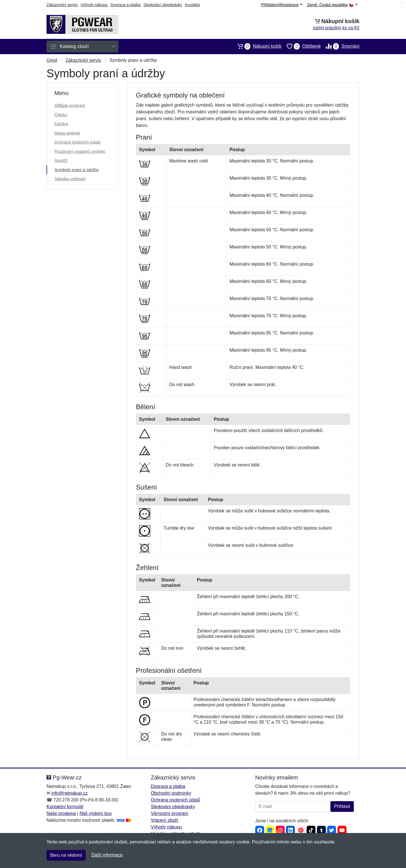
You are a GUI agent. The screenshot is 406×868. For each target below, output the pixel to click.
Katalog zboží (83, 46)
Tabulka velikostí (70, 179)
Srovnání (340, 46)
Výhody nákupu (94, 5)
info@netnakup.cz (69, 793)
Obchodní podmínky (171, 793)
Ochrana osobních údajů (77, 142)
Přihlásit (342, 806)
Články (61, 115)
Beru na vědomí (66, 855)
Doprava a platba (126, 5)
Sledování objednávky (163, 5)
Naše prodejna (61, 813)
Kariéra (61, 124)
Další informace (107, 855)
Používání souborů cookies (80, 151)
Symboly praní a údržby (77, 170)
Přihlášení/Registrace (282, 5)
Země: (332, 5)
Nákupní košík (257, 46)
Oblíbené (301, 46)
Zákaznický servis (62, 5)
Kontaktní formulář (65, 807)
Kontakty (193, 5)
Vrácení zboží (165, 820)
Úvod (52, 60)
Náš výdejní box (96, 813)
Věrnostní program (170, 813)
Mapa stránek (67, 133)
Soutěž (61, 160)
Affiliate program (70, 105)
